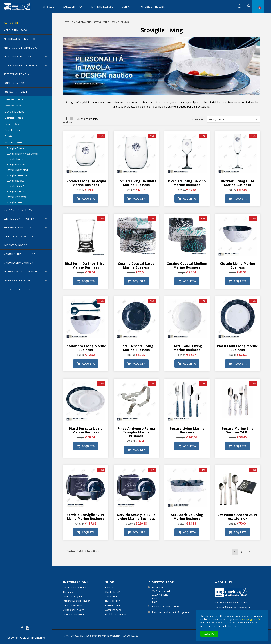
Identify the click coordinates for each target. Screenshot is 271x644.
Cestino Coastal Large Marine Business (136, 265)
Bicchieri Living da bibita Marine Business (136, 183)
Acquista (86, 199)
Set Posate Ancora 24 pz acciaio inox (238, 516)
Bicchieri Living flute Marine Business (238, 183)
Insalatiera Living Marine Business (86, 348)
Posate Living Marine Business (187, 430)
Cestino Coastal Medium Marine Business (187, 265)
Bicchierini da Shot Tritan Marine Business (86, 265)
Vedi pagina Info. (251, 619)
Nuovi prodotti (113, 601)
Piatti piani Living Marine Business (238, 348)
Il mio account (113, 605)
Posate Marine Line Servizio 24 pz (238, 430)
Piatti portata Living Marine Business (86, 430)
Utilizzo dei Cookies (74, 610)
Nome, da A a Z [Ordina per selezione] (233, 119)
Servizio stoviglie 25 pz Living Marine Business (136, 516)
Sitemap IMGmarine (74, 614)
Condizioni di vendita (74, 587)
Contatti (127, 7)
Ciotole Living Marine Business (238, 265)
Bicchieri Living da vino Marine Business (187, 183)
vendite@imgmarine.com (183, 612)
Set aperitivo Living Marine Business (187, 516)
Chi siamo (49, 7)
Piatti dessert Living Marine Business (136, 348)
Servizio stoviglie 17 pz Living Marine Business (86, 516)
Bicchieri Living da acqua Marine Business (86, 183)
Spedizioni (111, 596)
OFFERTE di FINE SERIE (153, 7)
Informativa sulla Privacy (76, 601)
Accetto (209, 634)
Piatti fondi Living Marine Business (187, 348)
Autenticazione (113, 610)
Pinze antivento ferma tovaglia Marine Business (136, 432)
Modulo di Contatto (116, 614)
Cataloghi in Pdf (73, 7)
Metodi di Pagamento (75, 596)
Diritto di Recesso (102, 7)
